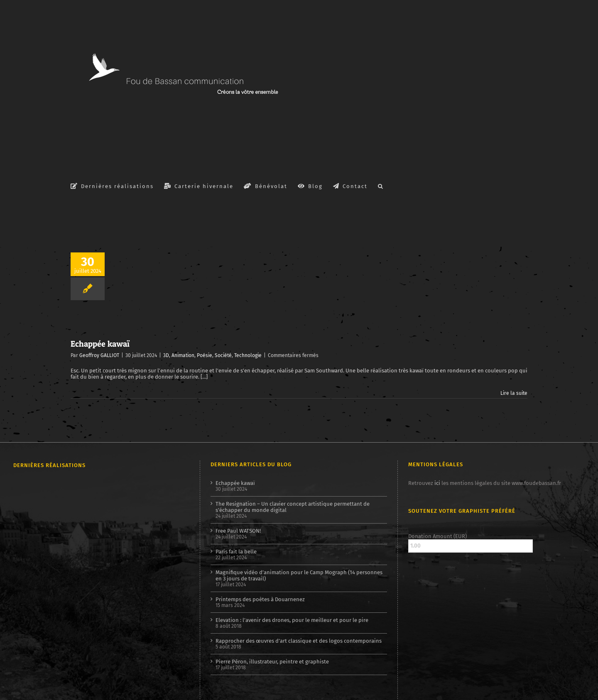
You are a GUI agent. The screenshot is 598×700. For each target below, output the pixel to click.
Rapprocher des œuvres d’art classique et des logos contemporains (299, 641)
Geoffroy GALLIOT (99, 355)
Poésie (205, 355)
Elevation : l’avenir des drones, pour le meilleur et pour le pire (292, 620)
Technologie (248, 355)
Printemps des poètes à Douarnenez (260, 599)
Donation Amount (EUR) (437, 536)
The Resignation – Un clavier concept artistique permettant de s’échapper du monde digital (293, 507)
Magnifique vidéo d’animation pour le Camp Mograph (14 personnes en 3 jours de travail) (299, 575)
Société (223, 355)
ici (437, 483)
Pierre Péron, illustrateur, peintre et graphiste (272, 662)
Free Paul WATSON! (238, 531)
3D (166, 355)
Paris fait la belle (236, 552)
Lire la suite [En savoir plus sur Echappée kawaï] (514, 393)
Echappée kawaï (100, 344)
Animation (183, 355)
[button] (381, 186)
